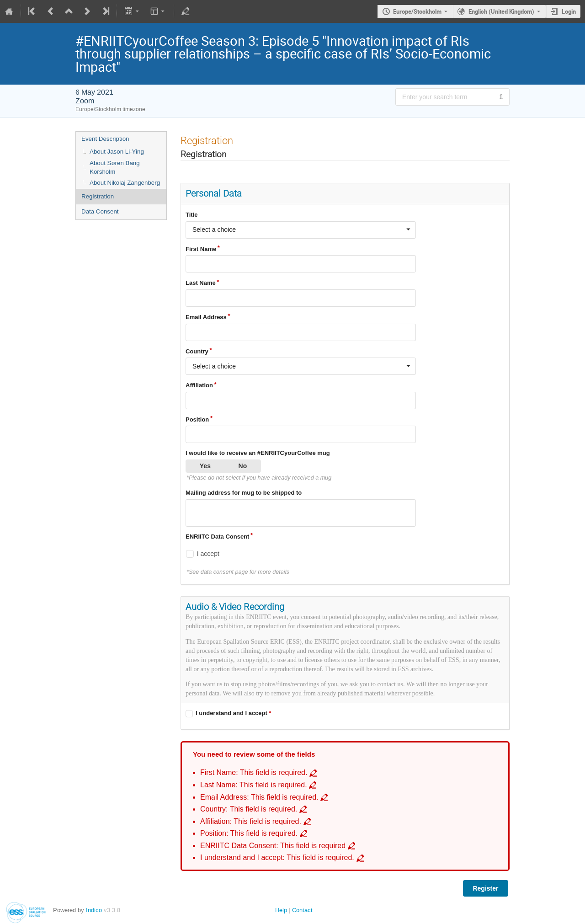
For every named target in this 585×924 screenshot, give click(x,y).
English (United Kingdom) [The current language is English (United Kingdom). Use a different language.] (501, 11)
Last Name (201, 283)
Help (281, 910)
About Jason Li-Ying (117, 152)
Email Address (206, 317)
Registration (98, 196)
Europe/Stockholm (417, 11)
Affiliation (199, 385)
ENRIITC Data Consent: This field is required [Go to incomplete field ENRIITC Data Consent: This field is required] (273, 846)
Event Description (105, 139)
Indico (94, 910)
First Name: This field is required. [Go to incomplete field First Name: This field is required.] (254, 772)
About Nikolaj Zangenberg (125, 183)
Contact (302, 910)
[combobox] (301, 230)
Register (485, 888)
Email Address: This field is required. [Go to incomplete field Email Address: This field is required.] (259, 797)
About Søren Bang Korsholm (115, 167)
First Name (201, 249)
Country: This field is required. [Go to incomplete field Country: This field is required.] (249, 809)
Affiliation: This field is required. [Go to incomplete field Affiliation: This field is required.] (251, 821)
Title (192, 215)
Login (569, 11)
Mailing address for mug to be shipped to (244, 493)
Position (197, 419)
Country (197, 351)
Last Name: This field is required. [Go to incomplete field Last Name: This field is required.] (254, 785)
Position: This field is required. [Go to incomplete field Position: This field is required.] (249, 833)
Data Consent (100, 211)
